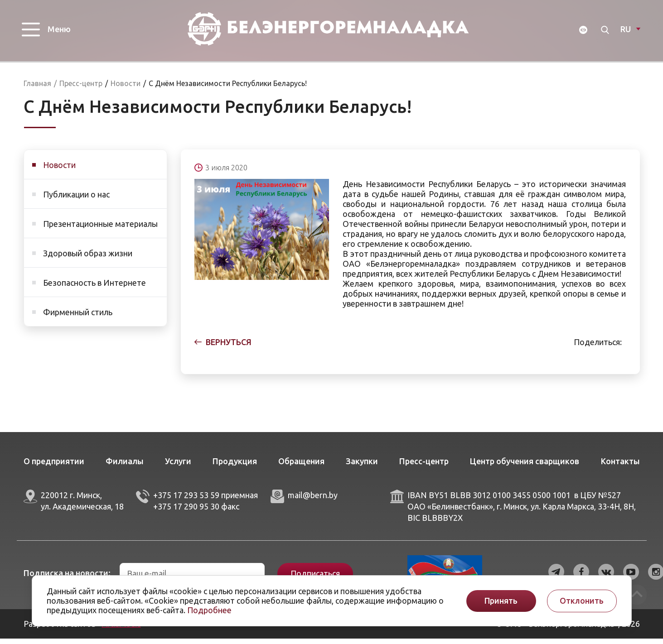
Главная (37, 89)
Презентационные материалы (100, 229)
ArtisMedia (121, 629)
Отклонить (582, 601)
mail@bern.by (313, 500)
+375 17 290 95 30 (186, 512)
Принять (501, 601)
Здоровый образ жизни (88, 259)
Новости (59, 170)
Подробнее (209, 610)
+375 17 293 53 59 (186, 500)
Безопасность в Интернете (94, 288)
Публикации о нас (76, 200)
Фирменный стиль (78, 317)
